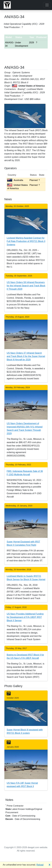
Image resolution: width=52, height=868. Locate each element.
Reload (40, 865)
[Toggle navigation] (47, 5)
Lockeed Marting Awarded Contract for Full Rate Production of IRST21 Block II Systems (26, 241)
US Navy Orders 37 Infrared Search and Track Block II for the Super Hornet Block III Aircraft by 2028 (26, 356)
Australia (15, 180)
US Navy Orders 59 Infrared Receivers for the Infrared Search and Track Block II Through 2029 (26, 286)
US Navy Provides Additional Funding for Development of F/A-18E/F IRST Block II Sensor (25, 617)
